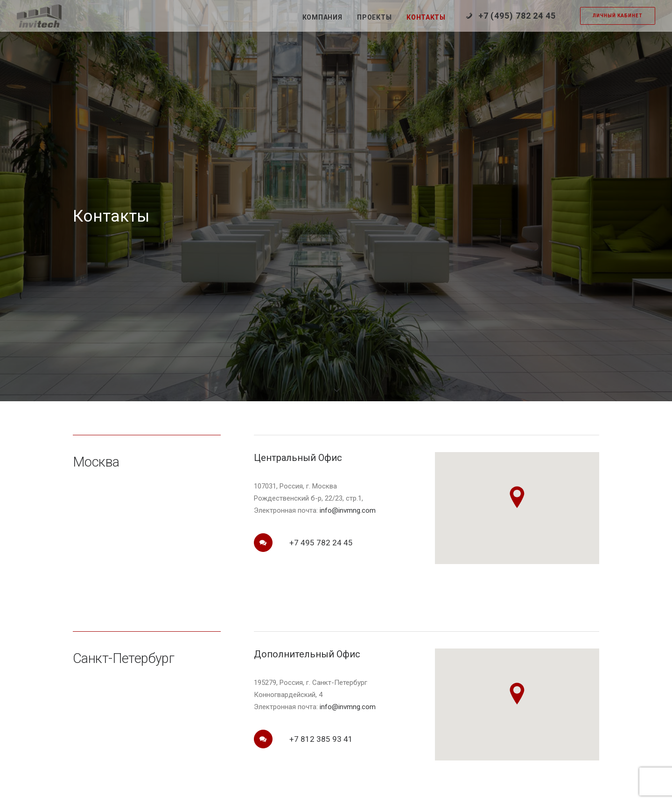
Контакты (426, 17)
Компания (322, 17)
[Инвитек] (39, 16)
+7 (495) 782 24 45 (517, 16)
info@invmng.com (348, 461)
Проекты (374, 17)
